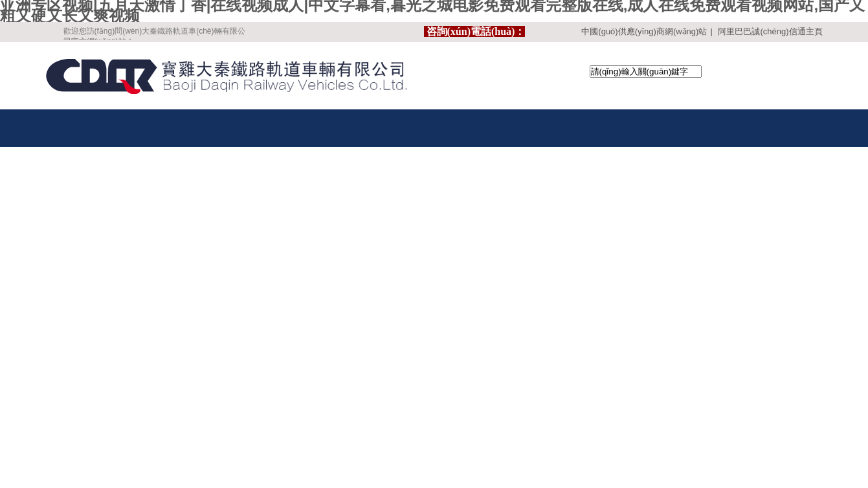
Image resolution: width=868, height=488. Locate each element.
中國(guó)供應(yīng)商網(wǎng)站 (644, 31)
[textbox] (646, 72)
